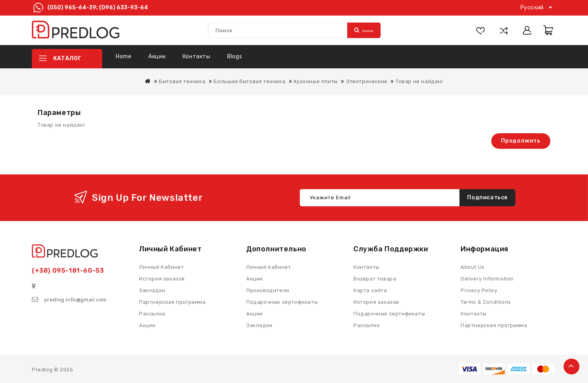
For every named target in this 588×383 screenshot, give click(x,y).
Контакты (197, 57)
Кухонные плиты (316, 81)
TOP (571, 366)
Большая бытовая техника (250, 81)
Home (124, 57)
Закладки (259, 325)
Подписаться (487, 197)
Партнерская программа (494, 325)
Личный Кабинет (269, 267)
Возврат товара (375, 278)
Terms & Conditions (486, 302)
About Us (473, 267)
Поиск (364, 30)
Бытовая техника (182, 81)
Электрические (367, 81)
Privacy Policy (479, 290)
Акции (157, 57)
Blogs (235, 57)
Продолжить (521, 141)
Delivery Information (487, 278)
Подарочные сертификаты (389, 313)
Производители (268, 290)
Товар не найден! (419, 81)
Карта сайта (370, 290)
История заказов (376, 302)
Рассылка (367, 325)
